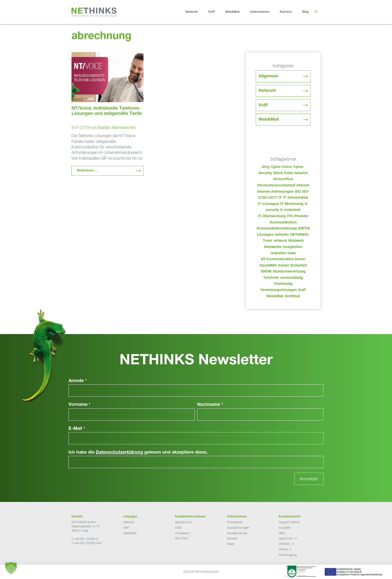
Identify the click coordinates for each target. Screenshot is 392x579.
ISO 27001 (182, 538)
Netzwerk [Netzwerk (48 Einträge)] (296, 241)
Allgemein (268, 76)
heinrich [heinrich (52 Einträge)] (301, 173)
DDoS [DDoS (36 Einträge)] (278, 173)
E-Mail (77, 429)
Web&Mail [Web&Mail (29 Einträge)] (275, 297)
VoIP (215, 12)
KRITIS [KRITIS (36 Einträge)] (304, 229)
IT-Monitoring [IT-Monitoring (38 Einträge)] (292, 204)
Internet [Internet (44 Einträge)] (303, 186)
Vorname (79, 405)
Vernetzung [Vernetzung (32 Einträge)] (283, 284)
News (231, 544)
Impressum (182, 533)
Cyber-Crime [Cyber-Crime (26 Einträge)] (281, 167)
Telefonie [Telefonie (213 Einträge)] (271, 278)
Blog (305, 12)
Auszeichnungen (238, 528)
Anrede (78, 381)
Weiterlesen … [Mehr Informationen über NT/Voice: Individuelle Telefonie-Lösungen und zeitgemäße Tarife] (87, 171)
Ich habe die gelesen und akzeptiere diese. (138, 453)
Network (195, 12)
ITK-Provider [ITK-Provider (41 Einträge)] (298, 216)
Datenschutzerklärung (119, 453)
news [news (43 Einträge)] (292, 253)
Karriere (290, 12)
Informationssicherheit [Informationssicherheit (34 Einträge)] (276, 186)
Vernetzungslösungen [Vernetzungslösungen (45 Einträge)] (279, 290)
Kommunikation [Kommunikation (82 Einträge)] (283, 223)
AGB (178, 528)
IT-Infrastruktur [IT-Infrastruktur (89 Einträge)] (296, 198)
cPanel (283, 549)
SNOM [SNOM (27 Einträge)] (266, 272)
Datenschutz (183, 522)
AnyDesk (284, 528)
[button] (11, 568)
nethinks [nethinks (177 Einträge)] (282, 235)
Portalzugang (288, 555)
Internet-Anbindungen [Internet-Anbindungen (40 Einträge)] (275, 192)
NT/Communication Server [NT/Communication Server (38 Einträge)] (283, 259)
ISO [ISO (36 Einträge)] (298, 192)
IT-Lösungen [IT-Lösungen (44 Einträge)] (268, 204)
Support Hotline (289, 522)
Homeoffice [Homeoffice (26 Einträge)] (283, 179)
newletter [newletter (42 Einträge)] (278, 253)
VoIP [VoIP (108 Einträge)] (302, 290)
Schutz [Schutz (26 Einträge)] (283, 266)
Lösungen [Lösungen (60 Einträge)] (265, 235)
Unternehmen (264, 12)
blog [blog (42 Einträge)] (266, 167)
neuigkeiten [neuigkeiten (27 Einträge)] (292, 247)
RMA (282, 533)
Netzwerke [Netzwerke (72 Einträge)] (273, 247)
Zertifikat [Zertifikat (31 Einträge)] (292, 297)
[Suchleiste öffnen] (316, 12)
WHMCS (284, 544)
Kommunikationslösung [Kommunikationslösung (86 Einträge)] (277, 229)
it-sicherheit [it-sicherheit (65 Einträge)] (290, 210)
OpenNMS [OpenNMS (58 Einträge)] (268, 266)
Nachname (210, 405)
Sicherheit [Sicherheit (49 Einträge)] (299, 266)
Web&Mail (236, 12)
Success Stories (237, 533)
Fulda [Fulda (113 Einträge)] (289, 173)
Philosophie (235, 522)
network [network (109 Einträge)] (280, 241)
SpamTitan (286, 538)
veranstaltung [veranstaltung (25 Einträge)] (292, 278)
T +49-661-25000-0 (85, 539)
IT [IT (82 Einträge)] (280, 198)
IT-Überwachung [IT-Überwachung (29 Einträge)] (272, 216)
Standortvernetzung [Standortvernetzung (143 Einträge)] (289, 272)
